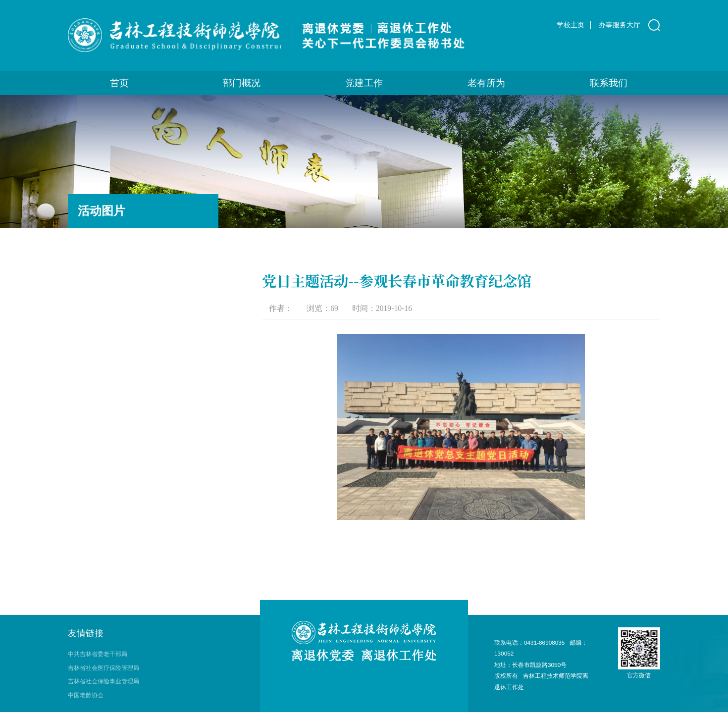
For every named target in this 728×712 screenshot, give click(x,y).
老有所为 (486, 83)
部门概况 (242, 83)
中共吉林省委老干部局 (98, 654)
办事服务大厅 (620, 25)
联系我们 (609, 83)
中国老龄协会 (86, 695)
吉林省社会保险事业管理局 (104, 681)
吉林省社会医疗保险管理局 (104, 668)
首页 (119, 83)
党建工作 (364, 83)
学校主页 (571, 25)
